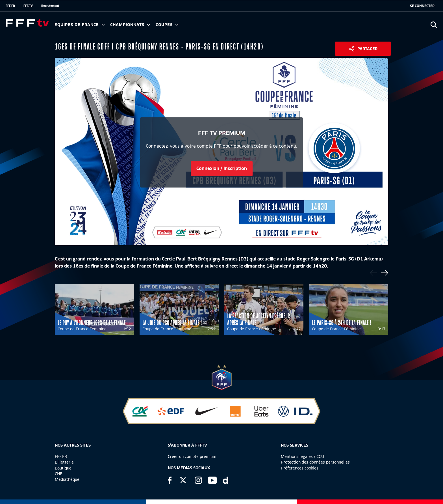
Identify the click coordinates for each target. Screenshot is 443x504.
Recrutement (50, 6)
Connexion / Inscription (222, 168)
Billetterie (64, 462)
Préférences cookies (300, 468)
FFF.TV (28, 6)
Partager (367, 49)
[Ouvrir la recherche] (434, 25)
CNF (58, 474)
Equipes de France (80, 25)
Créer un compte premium (192, 456)
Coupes (167, 25)
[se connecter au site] (422, 6)
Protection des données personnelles (315, 462)
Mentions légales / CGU (302, 456)
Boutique (63, 468)
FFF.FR (10, 6)
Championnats (130, 25)
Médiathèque (67, 479)
